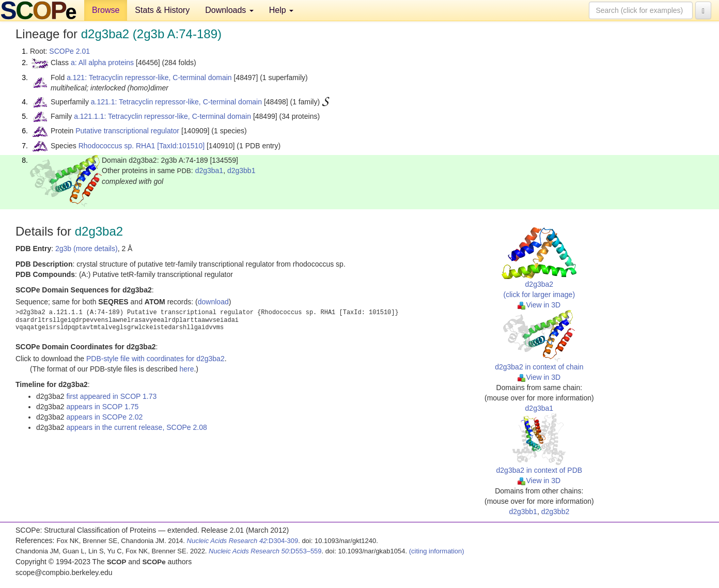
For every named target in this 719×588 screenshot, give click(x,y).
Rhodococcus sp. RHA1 (117, 146)
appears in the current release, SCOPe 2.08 (136, 427)
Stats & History (162, 10)
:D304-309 (243, 541)
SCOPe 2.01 (69, 51)
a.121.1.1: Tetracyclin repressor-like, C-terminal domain (162, 116)
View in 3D (539, 305)
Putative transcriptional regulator (127, 131)
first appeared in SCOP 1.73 (111, 396)
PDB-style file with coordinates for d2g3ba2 (155, 359)
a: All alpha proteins (102, 63)
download (213, 302)
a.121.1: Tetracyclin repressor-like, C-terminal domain (176, 102)
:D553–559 (265, 551)
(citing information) (437, 551)
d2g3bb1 (241, 171)
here (186, 369)
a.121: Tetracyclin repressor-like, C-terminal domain (149, 78)
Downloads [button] (229, 10)
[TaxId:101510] (181, 146)
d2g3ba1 (209, 171)
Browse (106, 10)
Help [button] (281, 10)
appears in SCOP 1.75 (102, 407)
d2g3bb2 (556, 512)
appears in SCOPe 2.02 (104, 417)
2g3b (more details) (87, 249)
